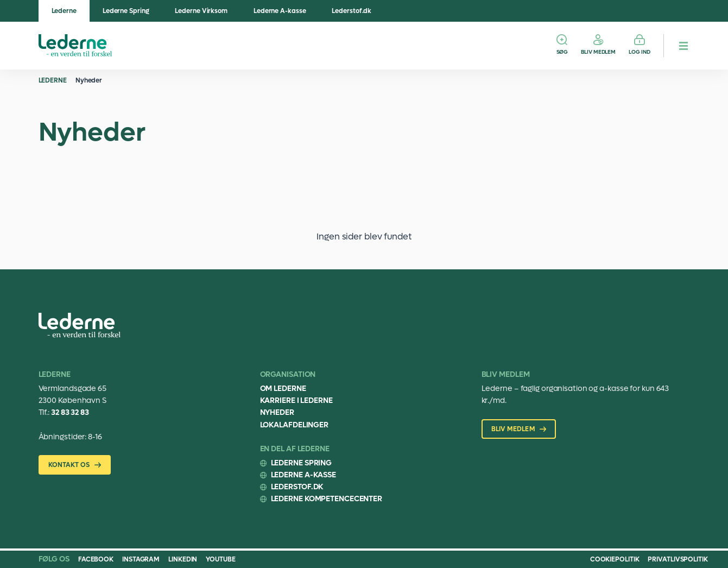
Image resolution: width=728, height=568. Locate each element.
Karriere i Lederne (296, 400)
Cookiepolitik (615, 559)
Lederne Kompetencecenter (327, 499)
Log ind (639, 52)
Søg (562, 52)
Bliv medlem (598, 52)
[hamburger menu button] (683, 46)
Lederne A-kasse (280, 11)
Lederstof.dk (352, 11)
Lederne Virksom (201, 11)
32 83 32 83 (70, 412)
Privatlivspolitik (678, 559)
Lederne (64, 11)
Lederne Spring (126, 11)
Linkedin (183, 559)
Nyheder (89, 80)
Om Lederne (283, 389)
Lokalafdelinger (295, 425)
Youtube (220, 559)
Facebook (96, 559)
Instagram (141, 559)
